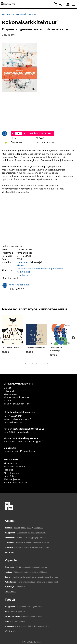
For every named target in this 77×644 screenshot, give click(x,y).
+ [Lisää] (24, 133)
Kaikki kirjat (23, 272)
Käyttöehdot (11, 476)
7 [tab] (48, 364)
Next (73, 338)
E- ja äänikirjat (24, 275)
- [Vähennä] (13, 133)
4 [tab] (36, 364)
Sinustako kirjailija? (14, 467)
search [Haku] (60, 4)
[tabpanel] (13, 335)
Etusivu (6, 15)
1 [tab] (25, 364)
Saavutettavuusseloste (16, 483)
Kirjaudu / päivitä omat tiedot (20, 451)
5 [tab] (40, 364)
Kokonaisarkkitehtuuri (25, 15)
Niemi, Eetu (23, 262)
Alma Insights (11, 473)
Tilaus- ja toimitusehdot (17, 397)
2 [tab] (29, 364)
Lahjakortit (10, 391)
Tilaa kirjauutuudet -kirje (17, 404)
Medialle (8, 470)
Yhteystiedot (11, 464)
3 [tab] (33, 364)
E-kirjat (8, 401)
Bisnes (20, 266)
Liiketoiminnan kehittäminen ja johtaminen (40, 269)
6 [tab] (44, 364)
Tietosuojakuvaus (13, 479)
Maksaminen (11, 394)
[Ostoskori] (56, 4)
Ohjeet (7, 388)
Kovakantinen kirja (19, 285)
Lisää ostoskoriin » (40, 134)
